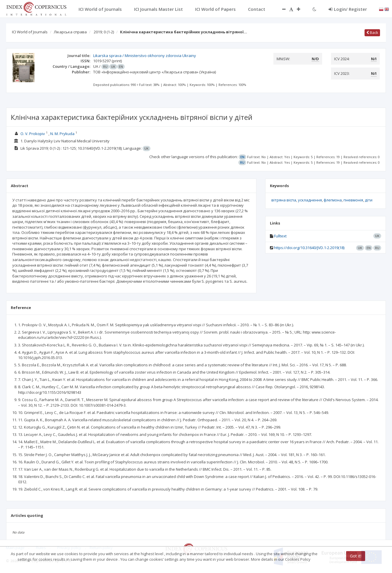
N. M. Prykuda (62, 134)
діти (369, 200)
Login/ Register (348, 9)
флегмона (333, 200)
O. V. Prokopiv (33, 134)
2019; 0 (104, 32)
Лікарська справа (70, 32)
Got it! (356, 556)
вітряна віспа (284, 200)
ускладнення (310, 200)
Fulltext (280, 236)
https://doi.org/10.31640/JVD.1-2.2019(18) (309, 248)
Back (372, 32)
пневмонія (353, 200)
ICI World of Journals (30, 32)
